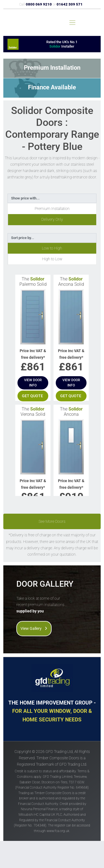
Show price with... (25, 198)
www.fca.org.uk (58, 831)
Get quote (32, 396)
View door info (33, 383)
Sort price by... (23, 238)
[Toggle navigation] (72, 23)
